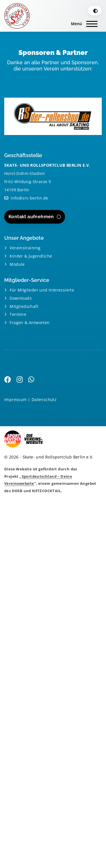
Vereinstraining (25, 248)
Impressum (16, 399)
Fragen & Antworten (30, 322)
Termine (18, 314)
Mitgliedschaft (24, 306)
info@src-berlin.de (29, 198)
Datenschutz (44, 399)
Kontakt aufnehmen (31, 217)
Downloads (21, 298)
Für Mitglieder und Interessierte (42, 290)
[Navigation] (84, 23)
